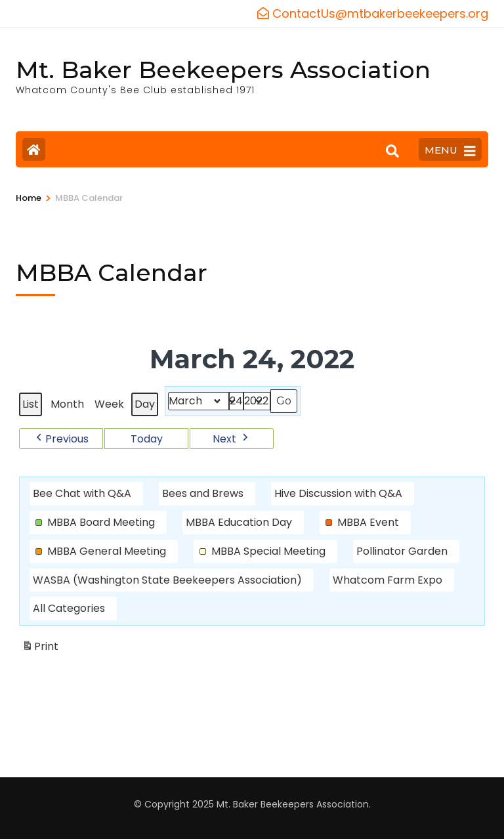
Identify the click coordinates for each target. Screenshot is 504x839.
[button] (61, 438)
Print (40, 648)
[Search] (392, 151)
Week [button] (109, 404)
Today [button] (147, 438)
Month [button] (67, 404)
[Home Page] (34, 149)
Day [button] (145, 404)
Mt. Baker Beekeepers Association (223, 70)
